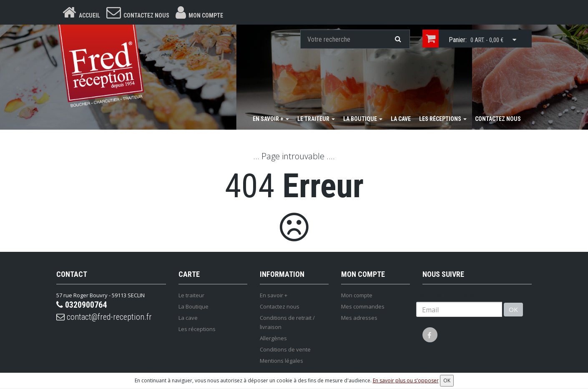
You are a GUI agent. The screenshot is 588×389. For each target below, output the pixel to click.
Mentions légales (281, 361)
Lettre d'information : (449, 295)
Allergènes (273, 338)
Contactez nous (498, 119)
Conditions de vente (285, 349)
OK (513, 309)
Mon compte (357, 295)
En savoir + (271, 119)
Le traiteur (316, 119)
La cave (401, 119)
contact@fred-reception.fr (104, 317)
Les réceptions (443, 119)
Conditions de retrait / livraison (287, 322)
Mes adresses (359, 318)
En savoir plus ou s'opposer (406, 380)
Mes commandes (363, 306)
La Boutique (363, 119)
